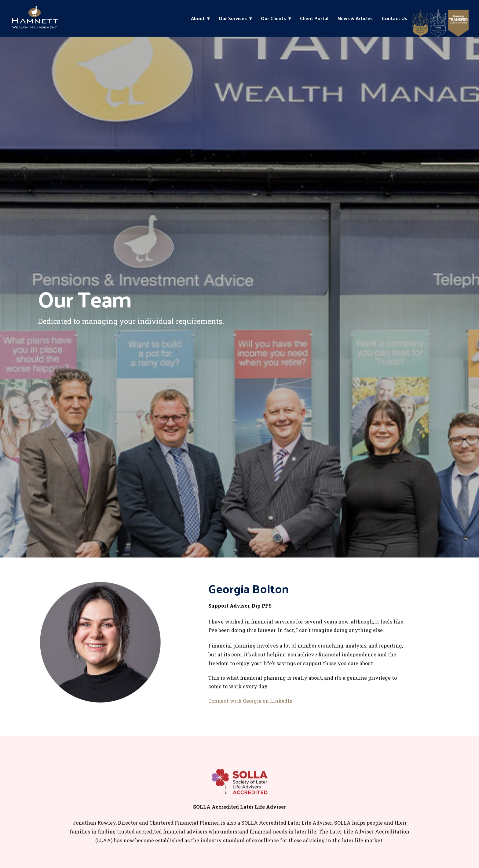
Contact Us (395, 18)
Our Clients (273, 18)
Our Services (233, 18)
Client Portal (314, 18)
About (198, 18)
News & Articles (355, 18)
